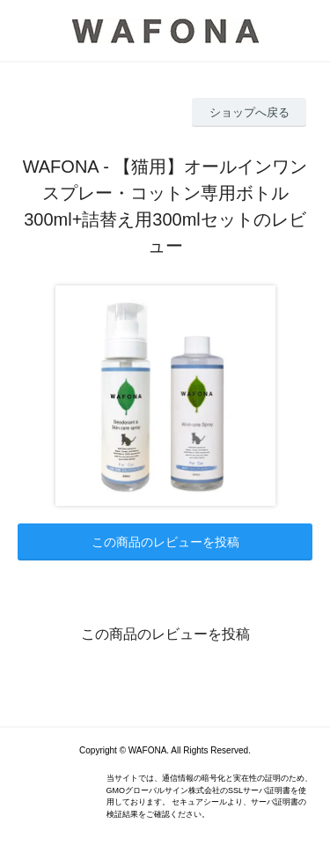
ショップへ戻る (249, 112)
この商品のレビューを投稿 (165, 542)
